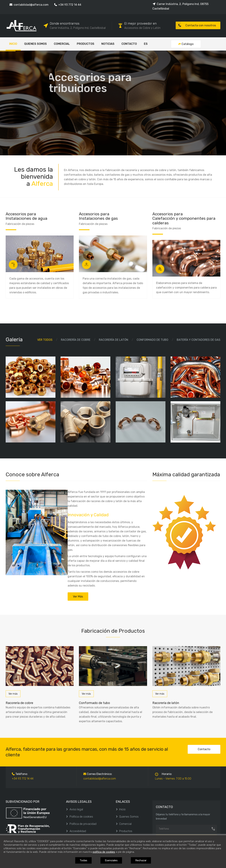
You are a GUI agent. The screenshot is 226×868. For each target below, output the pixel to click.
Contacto (204, 749)
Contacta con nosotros (196, 25)
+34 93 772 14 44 (68, 5)
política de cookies (104, 852)
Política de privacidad (81, 824)
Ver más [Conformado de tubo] (86, 694)
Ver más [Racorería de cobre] (13, 694)
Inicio (121, 809)
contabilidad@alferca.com (29, 5)
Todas (83, 860)
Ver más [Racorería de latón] (160, 694)
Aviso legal (75, 809)
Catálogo (186, 44)
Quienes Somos (127, 817)
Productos (124, 831)
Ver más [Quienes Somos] (78, 597)
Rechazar (141, 860)
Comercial (124, 824)
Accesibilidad (76, 831)
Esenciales (111, 860)
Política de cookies (80, 817)
